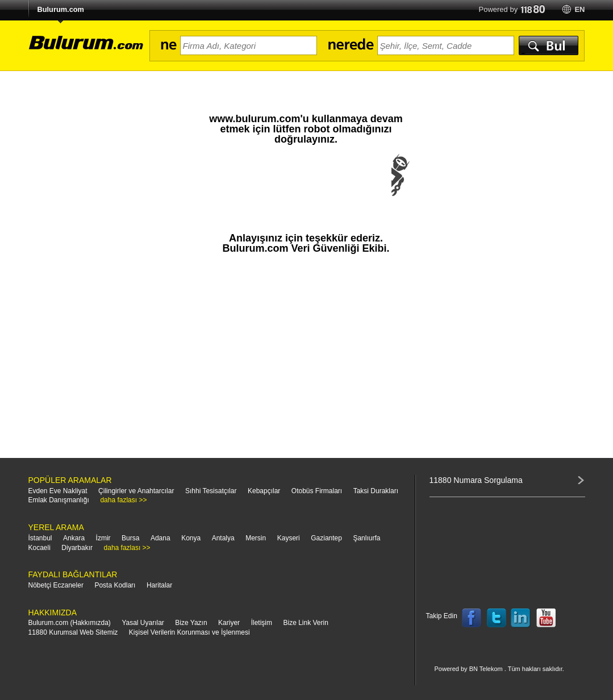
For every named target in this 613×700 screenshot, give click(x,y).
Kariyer (229, 623)
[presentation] (306, 186)
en (579, 9)
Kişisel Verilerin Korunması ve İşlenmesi (189, 632)
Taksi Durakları (376, 491)
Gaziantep (326, 538)
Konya (191, 538)
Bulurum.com (61, 9)
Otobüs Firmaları (317, 491)
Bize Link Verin (305, 623)
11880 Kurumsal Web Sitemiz (73, 632)
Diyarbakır (77, 548)
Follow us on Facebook (472, 618)
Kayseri (289, 538)
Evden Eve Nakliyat (58, 491)
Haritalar (159, 585)
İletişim (262, 623)
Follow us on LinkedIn (521, 618)
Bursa (130, 538)
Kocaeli (39, 548)
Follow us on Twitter (497, 618)
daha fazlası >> (123, 500)
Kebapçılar (264, 491)
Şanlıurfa (366, 538)
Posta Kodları (115, 585)
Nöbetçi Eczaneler (56, 585)
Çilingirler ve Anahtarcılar (136, 491)
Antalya (223, 538)
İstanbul (40, 538)
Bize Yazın (191, 623)
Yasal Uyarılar (143, 623)
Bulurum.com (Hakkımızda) (70, 623)
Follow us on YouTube (546, 618)
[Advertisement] (306, 361)
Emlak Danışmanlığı (59, 500)
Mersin (256, 538)
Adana (160, 538)
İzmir (103, 538)
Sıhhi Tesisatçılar (211, 491)
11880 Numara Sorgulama (476, 480)
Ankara (74, 538)
